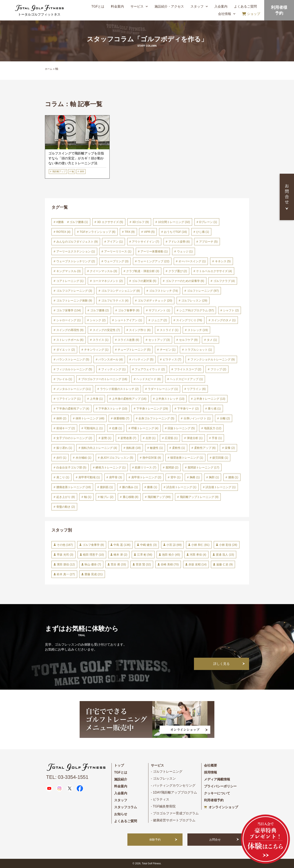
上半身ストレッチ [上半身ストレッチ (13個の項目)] (170, 399)
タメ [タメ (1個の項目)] (212, 340)
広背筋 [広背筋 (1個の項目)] (171, 438)
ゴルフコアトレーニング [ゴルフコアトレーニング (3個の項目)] (74, 291)
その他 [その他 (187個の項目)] (65, 545)
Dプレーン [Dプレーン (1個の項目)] (208, 222)
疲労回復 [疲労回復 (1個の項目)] (220, 458)
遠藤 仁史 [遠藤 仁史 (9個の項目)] (224, 564)
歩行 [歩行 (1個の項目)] (61, 458)
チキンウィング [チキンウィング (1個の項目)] (96, 350)
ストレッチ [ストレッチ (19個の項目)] (198, 330)
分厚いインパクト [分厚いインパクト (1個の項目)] (197, 418)
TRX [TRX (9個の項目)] (130, 232)
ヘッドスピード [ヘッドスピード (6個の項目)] (149, 379)
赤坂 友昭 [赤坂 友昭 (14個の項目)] (198, 564)
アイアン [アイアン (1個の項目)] (115, 242)
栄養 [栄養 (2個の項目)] (230, 448)
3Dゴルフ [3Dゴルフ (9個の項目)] (141, 222)
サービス (139, 6)
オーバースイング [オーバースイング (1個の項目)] (192, 261)
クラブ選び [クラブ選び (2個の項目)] (178, 271)
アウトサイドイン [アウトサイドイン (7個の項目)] (145, 242)
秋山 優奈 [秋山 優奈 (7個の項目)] (93, 564)
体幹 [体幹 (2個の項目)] (61, 418)
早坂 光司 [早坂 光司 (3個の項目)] (65, 555)
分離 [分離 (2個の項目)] (225, 418)
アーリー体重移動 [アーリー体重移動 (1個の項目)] (154, 251)
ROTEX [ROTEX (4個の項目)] (63, 232)
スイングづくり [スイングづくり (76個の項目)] (189, 320)
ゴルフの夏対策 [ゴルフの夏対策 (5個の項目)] (144, 281)
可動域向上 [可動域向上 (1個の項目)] (93, 428)
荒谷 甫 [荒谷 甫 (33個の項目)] (118, 564)
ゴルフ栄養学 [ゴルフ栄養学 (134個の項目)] (69, 310)
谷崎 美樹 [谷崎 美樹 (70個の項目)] (170, 564)
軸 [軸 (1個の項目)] (88, 497)
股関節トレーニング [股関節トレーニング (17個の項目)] (203, 467)
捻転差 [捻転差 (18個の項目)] (133, 448)
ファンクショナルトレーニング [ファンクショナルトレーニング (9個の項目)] (213, 359)
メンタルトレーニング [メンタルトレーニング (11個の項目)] (74, 389)
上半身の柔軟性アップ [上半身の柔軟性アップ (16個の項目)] (129, 399)
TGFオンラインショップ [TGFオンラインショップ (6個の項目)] (97, 232)
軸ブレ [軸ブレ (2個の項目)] (107, 497)
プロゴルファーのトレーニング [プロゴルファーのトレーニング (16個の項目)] (104, 379)
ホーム (49, 69)
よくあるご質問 (245, 6)
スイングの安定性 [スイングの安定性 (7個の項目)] (106, 330)
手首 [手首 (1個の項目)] (217, 438)
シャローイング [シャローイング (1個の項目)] (68, 320)
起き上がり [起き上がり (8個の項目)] (66, 497)
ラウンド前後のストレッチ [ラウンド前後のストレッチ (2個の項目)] (119, 389)
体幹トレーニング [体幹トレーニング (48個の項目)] (90, 418)
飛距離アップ (59, 171)
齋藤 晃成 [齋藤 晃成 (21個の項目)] (94, 574)
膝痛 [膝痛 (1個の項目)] (152, 487)
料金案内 (117, 6)
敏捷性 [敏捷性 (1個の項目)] (156, 448)
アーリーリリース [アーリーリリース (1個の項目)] (118, 251)
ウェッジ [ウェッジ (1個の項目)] (185, 251)
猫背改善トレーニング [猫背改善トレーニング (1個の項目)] (187, 458)
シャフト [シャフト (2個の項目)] (231, 310)
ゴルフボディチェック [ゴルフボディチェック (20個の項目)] (155, 301)
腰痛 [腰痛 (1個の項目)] (233, 477)
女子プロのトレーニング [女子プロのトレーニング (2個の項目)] (74, 438)
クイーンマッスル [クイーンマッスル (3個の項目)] (103, 271)
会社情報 (227, 14)
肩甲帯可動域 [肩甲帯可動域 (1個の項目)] (89, 477)
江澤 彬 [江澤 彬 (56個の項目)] (145, 555)
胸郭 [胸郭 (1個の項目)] (214, 477)
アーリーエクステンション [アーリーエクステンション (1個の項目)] (76, 251)
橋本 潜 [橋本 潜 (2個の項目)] (120, 555)
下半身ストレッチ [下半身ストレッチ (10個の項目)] (113, 409)
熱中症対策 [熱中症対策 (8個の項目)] (152, 458)
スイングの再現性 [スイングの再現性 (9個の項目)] (70, 330)
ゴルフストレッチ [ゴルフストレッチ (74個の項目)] (163, 291)
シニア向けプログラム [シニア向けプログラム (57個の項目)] (197, 310)
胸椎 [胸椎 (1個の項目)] (195, 477)
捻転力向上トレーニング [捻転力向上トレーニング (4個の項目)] (99, 448)
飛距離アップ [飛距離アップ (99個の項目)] (159, 497)
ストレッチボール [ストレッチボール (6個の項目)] (70, 340)
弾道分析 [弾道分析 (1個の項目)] (195, 438)
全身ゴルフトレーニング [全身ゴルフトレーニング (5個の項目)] (156, 418)
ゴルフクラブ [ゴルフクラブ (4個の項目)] (224, 281)
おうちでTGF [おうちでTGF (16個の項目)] (175, 232)
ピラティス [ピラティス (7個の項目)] (172, 359)
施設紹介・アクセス (169, 6)
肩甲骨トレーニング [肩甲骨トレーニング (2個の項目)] (146, 477)
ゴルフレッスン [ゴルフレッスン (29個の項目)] (194, 301)
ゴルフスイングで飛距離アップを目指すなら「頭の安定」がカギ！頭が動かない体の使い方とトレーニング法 (76, 158)
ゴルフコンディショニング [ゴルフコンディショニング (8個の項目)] (121, 291)
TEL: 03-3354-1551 (67, 777)
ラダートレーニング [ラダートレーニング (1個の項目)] (163, 389)
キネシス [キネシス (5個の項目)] (223, 261)
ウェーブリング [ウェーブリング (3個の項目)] (116, 261)
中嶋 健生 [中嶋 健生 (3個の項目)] (148, 545)
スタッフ (199, 6)
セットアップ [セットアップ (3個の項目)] (159, 340)
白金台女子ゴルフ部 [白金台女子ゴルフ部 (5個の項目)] (71, 467)
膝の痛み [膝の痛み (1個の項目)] (130, 487)
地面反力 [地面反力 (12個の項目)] (213, 428)
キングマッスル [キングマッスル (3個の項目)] (68, 271)
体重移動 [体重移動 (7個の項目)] (121, 418)
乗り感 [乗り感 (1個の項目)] (214, 409)
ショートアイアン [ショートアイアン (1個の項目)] (128, 320)
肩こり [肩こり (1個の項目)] (63, 477)
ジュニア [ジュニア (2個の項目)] (159, 320)
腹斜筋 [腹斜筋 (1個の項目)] (106, 487)
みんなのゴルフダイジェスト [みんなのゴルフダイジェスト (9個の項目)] (77, 242)
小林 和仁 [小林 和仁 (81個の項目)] (200, 545)
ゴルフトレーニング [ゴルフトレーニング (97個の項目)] (203, 291)
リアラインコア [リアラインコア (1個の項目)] (68, 399)
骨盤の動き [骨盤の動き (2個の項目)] (66, 507)
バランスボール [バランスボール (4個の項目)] (111, 359)
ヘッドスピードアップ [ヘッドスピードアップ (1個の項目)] (186, 379)
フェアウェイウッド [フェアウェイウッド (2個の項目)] (150, 369)
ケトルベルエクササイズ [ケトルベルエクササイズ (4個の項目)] (214, 271)
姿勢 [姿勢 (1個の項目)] (106, 438)
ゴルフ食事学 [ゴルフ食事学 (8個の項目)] (129, 310)
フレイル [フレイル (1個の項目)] (64, 379)
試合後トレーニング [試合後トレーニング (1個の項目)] (221, 487)
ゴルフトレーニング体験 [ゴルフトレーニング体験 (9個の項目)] (74, 301)
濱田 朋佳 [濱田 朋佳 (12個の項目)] (66, 564)
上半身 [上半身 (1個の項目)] (96, 399)
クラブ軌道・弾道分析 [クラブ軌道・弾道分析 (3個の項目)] (143, 271)
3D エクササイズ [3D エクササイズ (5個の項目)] (110, 222)
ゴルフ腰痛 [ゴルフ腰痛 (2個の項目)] (100, 310)
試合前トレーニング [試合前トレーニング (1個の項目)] (181, 487)
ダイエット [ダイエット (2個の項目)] (66, 350)
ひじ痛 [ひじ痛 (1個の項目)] (203, 232)
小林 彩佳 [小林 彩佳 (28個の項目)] (228, 545)
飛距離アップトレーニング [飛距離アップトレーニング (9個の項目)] (199, 497)
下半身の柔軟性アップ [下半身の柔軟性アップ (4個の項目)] (73, 409)
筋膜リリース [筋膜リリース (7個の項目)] (145, 467)
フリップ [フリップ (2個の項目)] (218, 369)
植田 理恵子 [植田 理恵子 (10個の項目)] (93, 555)
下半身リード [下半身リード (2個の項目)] (188, 409)
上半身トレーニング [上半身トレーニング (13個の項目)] (209, 399)
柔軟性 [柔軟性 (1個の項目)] (179, 448)
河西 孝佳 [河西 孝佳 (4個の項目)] (198, 555)
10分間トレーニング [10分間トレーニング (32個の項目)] (174, 222)
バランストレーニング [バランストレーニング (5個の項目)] (73, 359)
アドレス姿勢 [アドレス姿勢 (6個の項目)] (179, 242)
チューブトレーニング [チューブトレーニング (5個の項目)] (134, 350)
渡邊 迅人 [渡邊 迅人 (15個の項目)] (225, 555)
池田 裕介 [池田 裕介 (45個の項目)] (171, 555)
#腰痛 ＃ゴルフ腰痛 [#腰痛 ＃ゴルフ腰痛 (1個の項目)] (72, 222)
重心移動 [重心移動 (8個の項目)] (131, 497)
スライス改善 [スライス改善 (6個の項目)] (128, 340)
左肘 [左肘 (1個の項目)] (151, 438)
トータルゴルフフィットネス (39, 14)
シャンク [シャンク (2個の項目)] (98, 320)
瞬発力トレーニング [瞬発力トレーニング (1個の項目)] (111, 467)
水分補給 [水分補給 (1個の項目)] (83, 458)
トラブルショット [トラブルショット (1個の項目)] (198, 350)
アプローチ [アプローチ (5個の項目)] (208, 242)
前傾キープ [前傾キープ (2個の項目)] (66, 428)
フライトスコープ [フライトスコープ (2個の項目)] (188, 369)
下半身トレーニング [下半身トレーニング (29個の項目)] (152, 409)
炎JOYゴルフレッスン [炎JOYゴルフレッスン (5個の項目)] (117, 458)
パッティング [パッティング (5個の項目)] (143, 359)
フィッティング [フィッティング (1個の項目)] (113, 369)
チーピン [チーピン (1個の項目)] (168, 350)
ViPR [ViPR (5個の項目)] (149, 232)
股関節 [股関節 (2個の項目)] (172, 467)
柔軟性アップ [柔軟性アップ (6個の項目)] (205, 448)
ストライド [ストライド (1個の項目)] (169, 330)
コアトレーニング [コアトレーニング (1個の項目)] (70, 281)
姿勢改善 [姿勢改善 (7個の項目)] (128, 438)
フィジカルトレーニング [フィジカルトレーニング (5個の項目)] (74, 369)
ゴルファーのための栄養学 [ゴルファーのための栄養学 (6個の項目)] (185, 281)
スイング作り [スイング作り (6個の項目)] (140, 330)
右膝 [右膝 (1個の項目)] (117, 428)
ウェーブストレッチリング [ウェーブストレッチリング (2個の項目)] (76, 261)
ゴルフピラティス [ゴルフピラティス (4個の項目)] (115, 301)
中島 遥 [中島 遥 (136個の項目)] (122, 545)
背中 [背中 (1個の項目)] (175, 477)
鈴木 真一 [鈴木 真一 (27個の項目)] (66, 574)
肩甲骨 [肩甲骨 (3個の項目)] (115, 477)
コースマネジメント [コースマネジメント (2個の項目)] (108, 281)
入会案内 (221, 6)
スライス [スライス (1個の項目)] (101, 340)
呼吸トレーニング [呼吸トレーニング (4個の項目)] (145, 428)
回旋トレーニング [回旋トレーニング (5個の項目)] (181, 428)
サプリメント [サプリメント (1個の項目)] (159, 310)
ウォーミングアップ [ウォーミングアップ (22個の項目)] (153, 261)
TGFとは (98, 6)
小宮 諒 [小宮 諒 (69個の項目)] (174, 545)
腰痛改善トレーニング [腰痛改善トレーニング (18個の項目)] (74, 487)
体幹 (82, 171)
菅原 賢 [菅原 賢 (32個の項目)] (143, 564)
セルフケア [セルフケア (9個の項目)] (188, 340)
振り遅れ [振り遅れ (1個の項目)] (64, 448)
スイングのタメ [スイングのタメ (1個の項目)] (223, 320)
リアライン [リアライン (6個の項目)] (196, 389)
